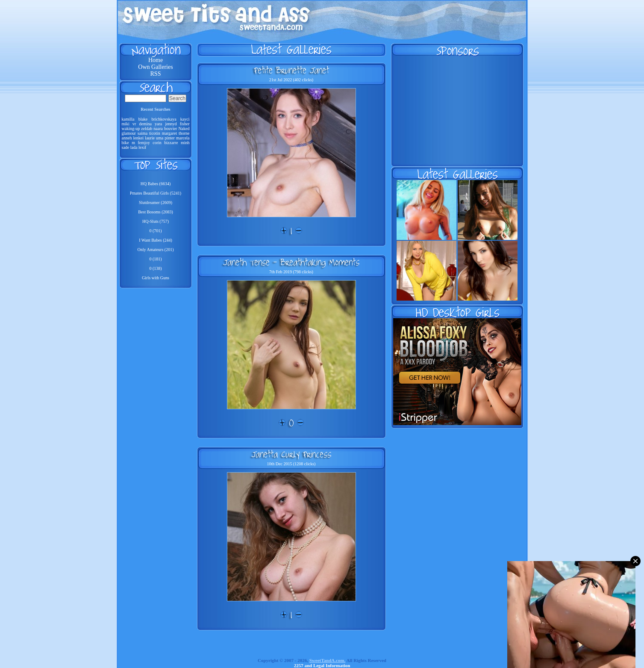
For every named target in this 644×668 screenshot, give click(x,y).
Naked (184, 129)
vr (134, 124)
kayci (185, 119)
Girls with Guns (156, 278)
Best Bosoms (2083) (156, 212)
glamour (129, 133)
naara (158, 129)
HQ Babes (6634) (156, 184)
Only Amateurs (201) (156, 250)
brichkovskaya (164, 119)
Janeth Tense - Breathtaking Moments (291, 262)
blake (143, 119)
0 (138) (155, 268)
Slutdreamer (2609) (156, 202)
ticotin (155, 133)
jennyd (171, 124)
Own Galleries (155, 67)
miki (126, 124)
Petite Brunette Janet (291, 70)
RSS (156, 74)
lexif (142, 147)
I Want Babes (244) (156, 240)
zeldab (147, 129)
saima (143, 133)
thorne (184, 133)
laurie (150, 138)
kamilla (128, 119)
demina (145, 124)
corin (157, 143)
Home (156, 60)
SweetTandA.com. (328, 660)
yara (158, 124)
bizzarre (171, 143)
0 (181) (155, 259)
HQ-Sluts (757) (156, 221)
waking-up (131, 129)
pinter (169, 138)
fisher (185, 124)
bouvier (171, 129)
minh (185, 143)
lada (134, 147)
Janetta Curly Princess (291, 454)
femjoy (144, 143)
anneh (127, 138)
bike (125, 143)
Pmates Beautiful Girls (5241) (156, 193)
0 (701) (155, 231)
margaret (169, 133)
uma (160, 138)
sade (126, 147)
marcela (183, 138)
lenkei (138, 138)
